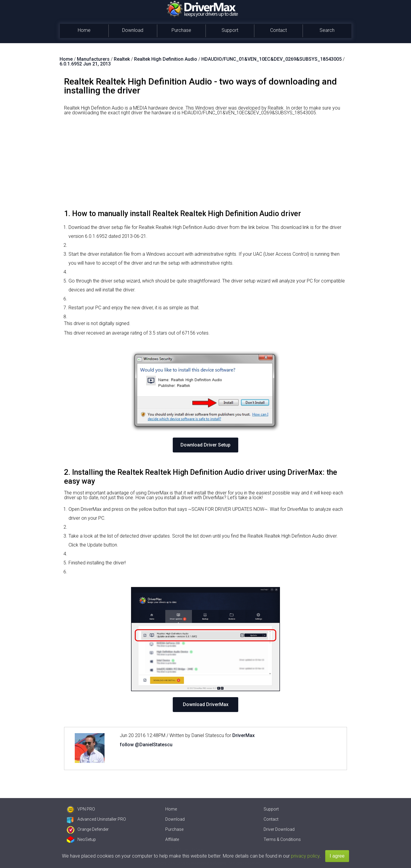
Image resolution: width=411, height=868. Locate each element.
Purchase (181, 30)
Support (230, 30)
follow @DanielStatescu (146, 745)
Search (327, 30)
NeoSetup (81, 839)
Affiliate (172, 839)
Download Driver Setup (205, 445)
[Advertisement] (205, 165)
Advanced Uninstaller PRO (96, 819)
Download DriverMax (206, 704)
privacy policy (305, 856)
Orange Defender (88, 829)
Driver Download (279, 829)
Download (133, 30)
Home (84, 30)
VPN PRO (81, 809)
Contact (278, 30)
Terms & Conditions (282, 839)
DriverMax (243, 735)
